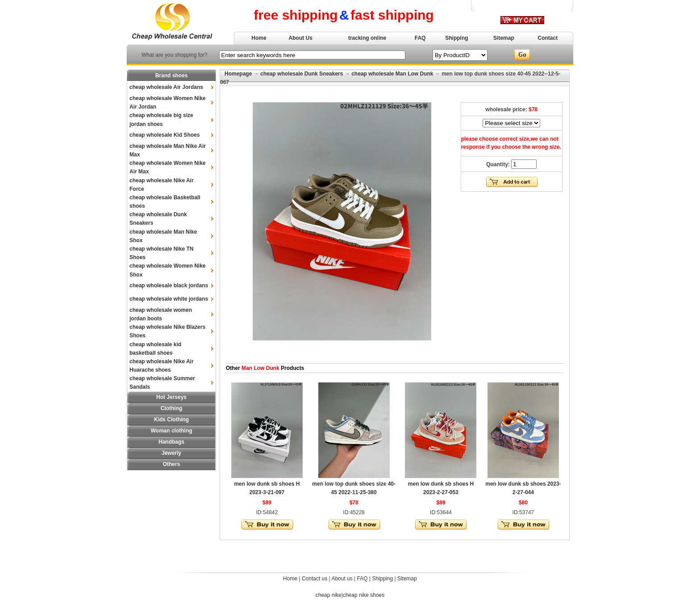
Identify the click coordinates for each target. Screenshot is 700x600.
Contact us (315, 579)
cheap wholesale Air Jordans (166, 87)
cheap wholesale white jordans (169, 299)
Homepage (238, 74)
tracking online (367, 38)
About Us (301, 38)
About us (342, 579)
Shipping (456, 38)
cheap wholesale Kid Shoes (165, 135)
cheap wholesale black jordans (169, 285)
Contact (548, 38)
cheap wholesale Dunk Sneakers (302, 74)
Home (259, 38)
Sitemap (504, 38)
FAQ (420, 38)
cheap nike (329, 595)
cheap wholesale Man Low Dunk (392, 74)
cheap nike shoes (364, 595)
